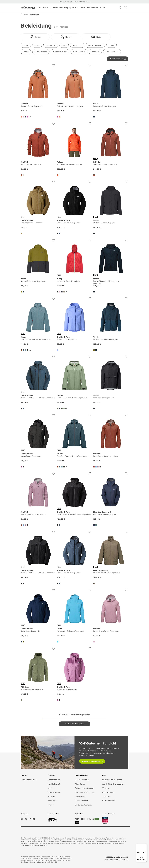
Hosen (37, 45)
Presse (51, 805)
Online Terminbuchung (85, 792)
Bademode (95, 52)
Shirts (64, 45)
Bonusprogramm (82, 780)
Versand (106, 788)
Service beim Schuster (85, 788)
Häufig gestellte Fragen (112, 780)
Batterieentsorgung (83, 805)
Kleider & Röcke (79, 52)
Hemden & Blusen (60, 52)
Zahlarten (106, 796)
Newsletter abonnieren (91, 761)
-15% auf (61, 2)
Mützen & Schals (41, 52)
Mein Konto (80, 784)
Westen (112, 45)
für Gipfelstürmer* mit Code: (79, 2)
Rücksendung (108, 792)
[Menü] (145, 845)
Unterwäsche (51, 45)
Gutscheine (80, 796)
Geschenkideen (82, 801)
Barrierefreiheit (109, 801)
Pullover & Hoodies (95, 45)
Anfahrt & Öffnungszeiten (113, 784)
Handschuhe (77, 45)
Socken (26, 52)
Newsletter (53, 801)
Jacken (26, 45)
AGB (106, 860)
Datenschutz (124, 860)
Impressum (114, 860)
